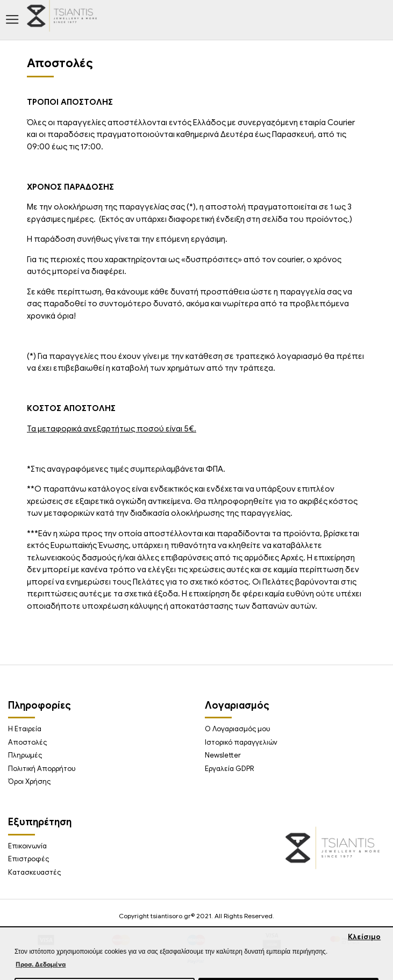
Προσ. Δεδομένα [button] (41, 964)
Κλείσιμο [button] (364, 937)
